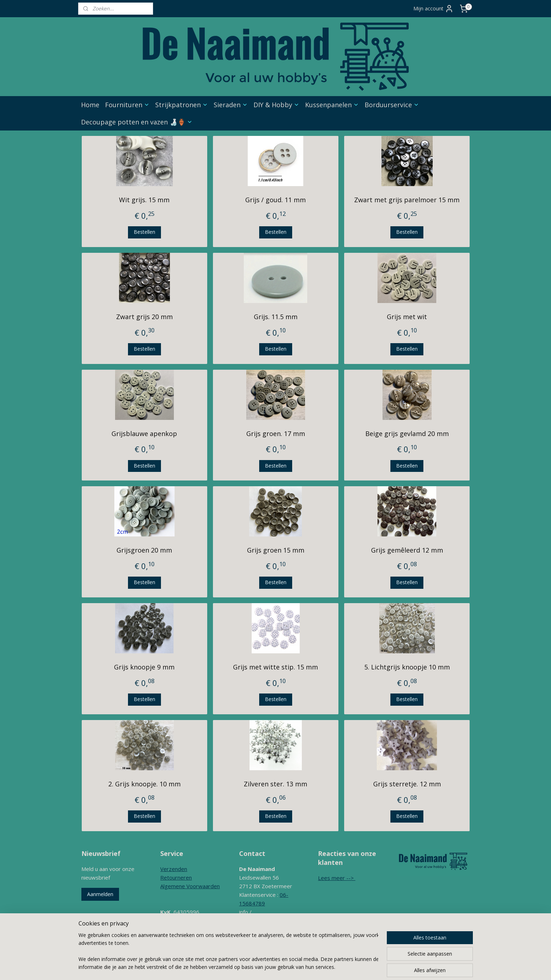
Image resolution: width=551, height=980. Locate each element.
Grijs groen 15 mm (275, 550)
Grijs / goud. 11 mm (275, 200)
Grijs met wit (407, 317)
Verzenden (174, 869)
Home (90, 105)
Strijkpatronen (182, 105)
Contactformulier (260, 938)
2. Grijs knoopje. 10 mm (144, 784)
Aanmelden (100, 894)
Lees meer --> (337, 878)
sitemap (275, 967)
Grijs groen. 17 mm (275, 434)
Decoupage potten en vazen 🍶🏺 (137, 122)
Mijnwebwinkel (380, 967)
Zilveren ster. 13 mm (275, 784)
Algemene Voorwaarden (190, 886)
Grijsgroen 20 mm (144, 550)
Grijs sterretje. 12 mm (407, 784)
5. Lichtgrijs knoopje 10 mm (407, 667)
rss (290, 967)
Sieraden (231, 105)
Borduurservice (392, 105)
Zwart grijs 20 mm (144, 317)
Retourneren (176, 877)
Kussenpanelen (332, 105)
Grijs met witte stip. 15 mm (275, 667)
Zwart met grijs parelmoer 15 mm (407, 200)
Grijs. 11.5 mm (275, 317)
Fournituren (127, 105)
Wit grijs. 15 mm (144, 200)
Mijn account (433, 9)
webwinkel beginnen (317, 967)
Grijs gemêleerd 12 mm (407, 550)
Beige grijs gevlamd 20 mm (407, 434)
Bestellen (144, 232)
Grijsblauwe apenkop (144, 434)
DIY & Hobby (276, 105)
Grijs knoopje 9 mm (144, 667)
